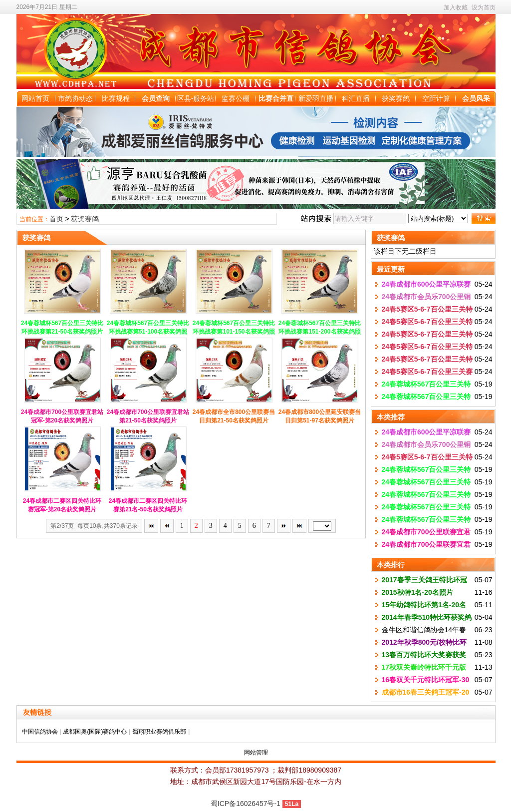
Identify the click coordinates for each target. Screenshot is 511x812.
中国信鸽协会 (40, 732)
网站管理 (256, 753)
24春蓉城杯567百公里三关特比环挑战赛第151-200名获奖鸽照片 (320, 332)
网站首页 (35, 98)
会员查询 (156, 98)
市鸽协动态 (75, 98)
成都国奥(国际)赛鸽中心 (95, 732)
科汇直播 (356, 98)
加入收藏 (456, 7)
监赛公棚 (236, 98)
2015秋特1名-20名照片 (417, 592)
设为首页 (484, 7)
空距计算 (436, 98)
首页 (56, 219)
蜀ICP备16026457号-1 (246, 804)
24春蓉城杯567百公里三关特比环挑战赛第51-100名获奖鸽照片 (148, 332)
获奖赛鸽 (396, 98)
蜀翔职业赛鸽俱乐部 (159, 732)
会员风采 (476, 98)
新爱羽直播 (316, 98)
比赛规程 (116, 98)
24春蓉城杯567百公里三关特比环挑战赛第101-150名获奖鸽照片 (234, 332)
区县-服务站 (196, 98)
